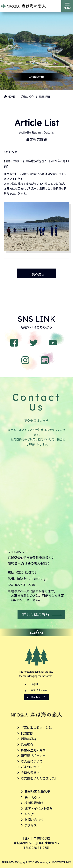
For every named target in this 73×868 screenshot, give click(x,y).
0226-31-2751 (26, 572)
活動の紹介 (27, 97)
